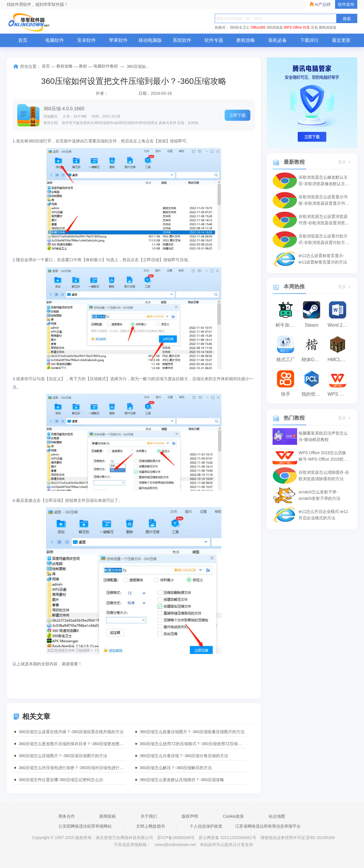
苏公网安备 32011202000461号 (228, 838)
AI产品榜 (323, 4)
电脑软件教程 (106, 66)
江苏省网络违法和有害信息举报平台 (268, 826)
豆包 (314, 27)
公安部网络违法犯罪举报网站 (85, 826)
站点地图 (277, 816)
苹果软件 (118, 40)
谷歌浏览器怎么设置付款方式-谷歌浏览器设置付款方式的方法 (324, 240)
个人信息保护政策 (206, 826)
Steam (312, 325)
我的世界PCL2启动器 (313, 394)
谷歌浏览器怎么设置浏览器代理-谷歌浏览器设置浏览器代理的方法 (324, 220)
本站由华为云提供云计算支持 (226, 845)
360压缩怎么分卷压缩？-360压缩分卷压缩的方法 (184, 756)
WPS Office (293, 27)
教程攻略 (246, 40)
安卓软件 (86, 40)
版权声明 (190, 816)
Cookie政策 (233, 816)
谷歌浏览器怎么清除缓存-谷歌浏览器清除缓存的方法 (324, 476)
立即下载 (238, 115)
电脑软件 (55, 40)
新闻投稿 (108, 816)
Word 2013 (339, 325)
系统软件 (182, 40)
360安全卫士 (240, 27)
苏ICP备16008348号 (176, 838)
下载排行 (309, 40)
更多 (345, 162)
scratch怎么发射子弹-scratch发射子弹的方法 (319, 495)
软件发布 (346, 4)
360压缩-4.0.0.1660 (64, 109)
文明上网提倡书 (150, 826)
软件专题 (214, 40)
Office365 (258, 27)
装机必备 (278, 40)
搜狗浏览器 (327, 27)
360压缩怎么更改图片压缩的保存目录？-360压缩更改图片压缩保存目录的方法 (72, 744)
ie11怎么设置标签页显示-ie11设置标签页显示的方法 (323, 259)
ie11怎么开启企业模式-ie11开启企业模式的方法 (323, 515)
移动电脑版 (150, 40)
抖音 (306, 27)
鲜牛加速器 (287, 325)
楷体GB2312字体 (313, 360)
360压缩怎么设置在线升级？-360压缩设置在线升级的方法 (71, 732)
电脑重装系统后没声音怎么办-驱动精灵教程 (323, 436)
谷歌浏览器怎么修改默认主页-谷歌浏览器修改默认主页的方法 (324, 181)
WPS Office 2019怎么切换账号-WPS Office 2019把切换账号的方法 (323, 456)
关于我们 (149, 816)
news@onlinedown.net (175, 845)
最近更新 (341, 40)
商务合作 (67, 816)
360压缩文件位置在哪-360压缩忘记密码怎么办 (61, 780)
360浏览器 (275, 27)
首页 (23, 40)
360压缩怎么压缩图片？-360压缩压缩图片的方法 (63, 756)
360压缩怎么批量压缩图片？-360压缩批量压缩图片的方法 (192, 732)
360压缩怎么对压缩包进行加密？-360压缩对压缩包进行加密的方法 (72, 768)
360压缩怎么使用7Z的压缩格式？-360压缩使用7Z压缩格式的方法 (193, 744)
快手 (286, 394)
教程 (83, 66)
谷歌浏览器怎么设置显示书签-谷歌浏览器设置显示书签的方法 (324, 200)
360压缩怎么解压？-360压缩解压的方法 (176, 768)
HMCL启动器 (339, 360)
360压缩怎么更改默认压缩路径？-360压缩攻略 (182, 780)
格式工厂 (286, 360)
